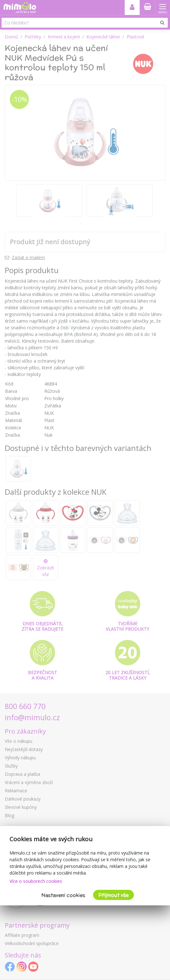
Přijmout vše (113, 895)
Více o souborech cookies (36, 881)
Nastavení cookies (63, 895)
